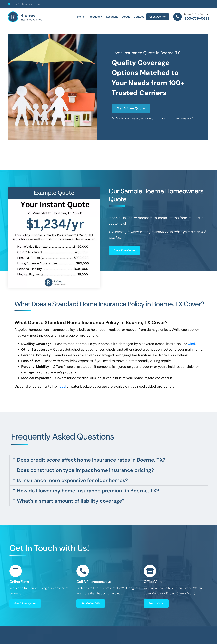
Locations (112, 17)
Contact (139, 17)
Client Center (158, 17)
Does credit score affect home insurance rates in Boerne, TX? (91, 460)
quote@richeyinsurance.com (26, 4)
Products (95, 17)
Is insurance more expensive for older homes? (72, 480)
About (126, 17)
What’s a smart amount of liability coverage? (71, 501)
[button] (109, 460)
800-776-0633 (197, 18)
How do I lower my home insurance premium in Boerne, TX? (88, 491)
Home (81, 17)
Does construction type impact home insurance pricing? (85, 470)
